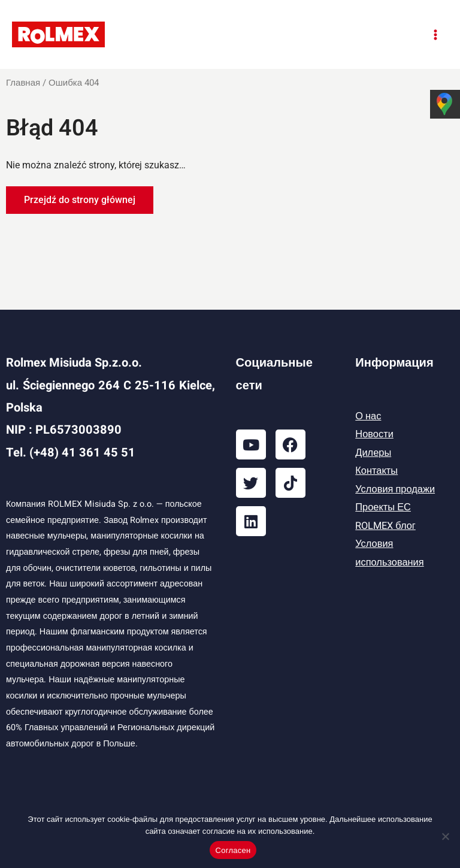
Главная (23, 83)
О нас (368, 416)
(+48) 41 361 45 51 (82, 453)
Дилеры (373, 453)
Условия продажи (395, 489)
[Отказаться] (445, 836)
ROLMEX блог (385, 526)
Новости (374, 434)
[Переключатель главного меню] (435, 34)
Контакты (376, 471)
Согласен (233, 850)
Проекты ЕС (383, 507)
